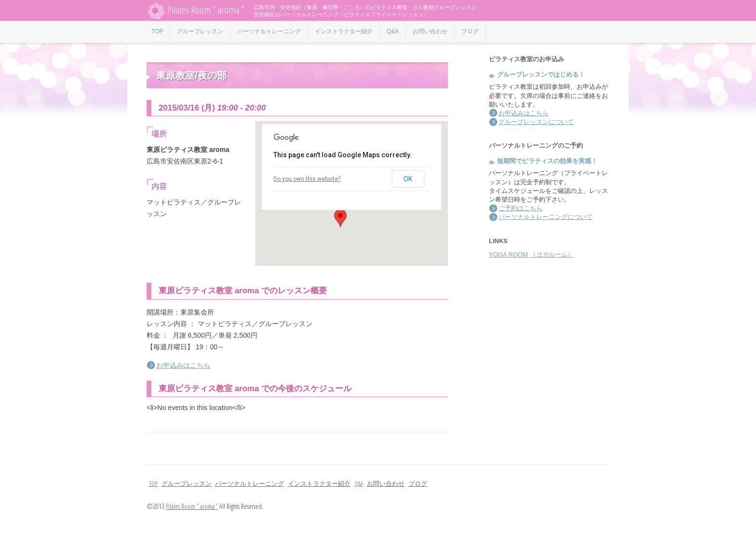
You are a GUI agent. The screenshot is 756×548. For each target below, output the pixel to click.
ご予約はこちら (520, 208)
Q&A (393, 31)
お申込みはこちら (183, 365)
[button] (340, 218)
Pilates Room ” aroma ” (195, 11)
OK (408, 179)
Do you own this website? (307, 179)
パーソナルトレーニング (269, 31)
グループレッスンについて (536, 122)
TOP (157, 31)
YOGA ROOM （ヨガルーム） (531, 254)
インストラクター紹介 (344, 31)
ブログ (470, 31)
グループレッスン (200, 31)
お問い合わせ (430, 31)
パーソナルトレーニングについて (546, 217)
